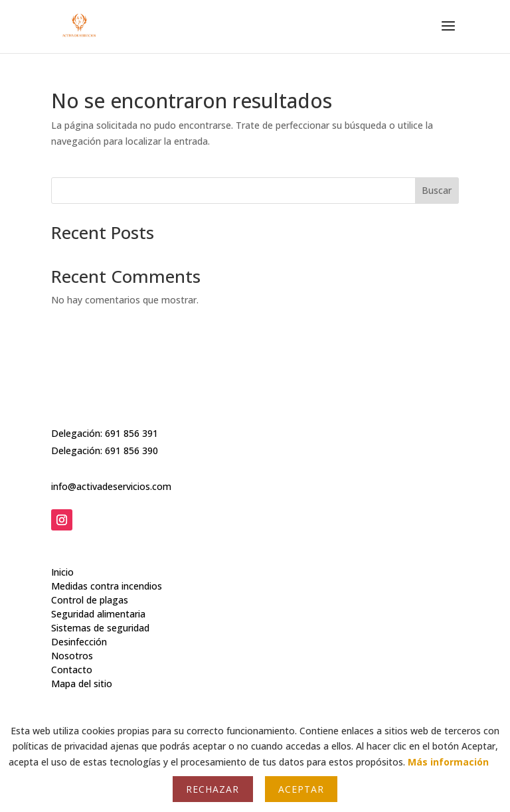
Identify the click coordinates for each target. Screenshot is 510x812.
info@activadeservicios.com (111, 483)
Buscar (437, 190)
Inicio (62, 551)
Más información (448, 762)
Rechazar (212, 789)
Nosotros (72, 635)
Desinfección (79, 621)
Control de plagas (90, 579)
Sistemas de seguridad (100, 607)
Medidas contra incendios (107, 565)
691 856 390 (131, 448)
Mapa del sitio (82, 663)
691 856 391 (131, 430)
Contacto (72, 649)
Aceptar (301, 789)
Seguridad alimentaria (98, 593)
